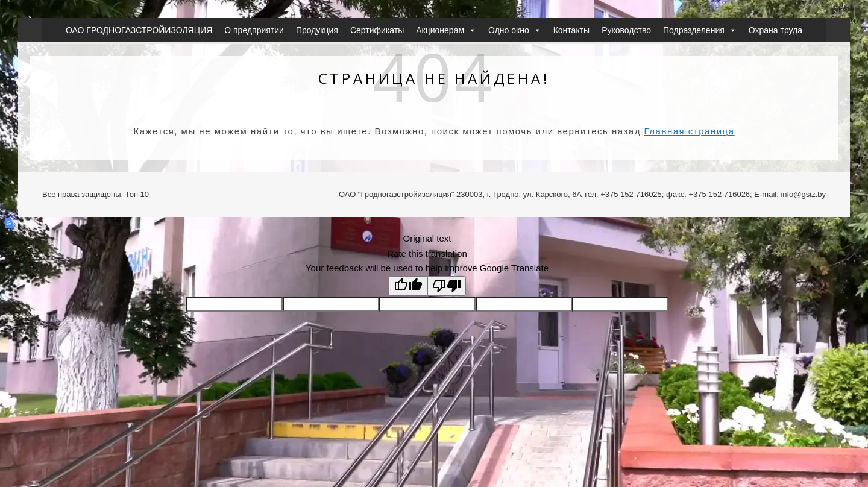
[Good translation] (408, 286)
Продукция (317, 30)
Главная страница (690, 131)
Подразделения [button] (700, 30)
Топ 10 (137, 194)
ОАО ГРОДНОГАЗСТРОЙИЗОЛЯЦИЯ (139, 30)
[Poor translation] (447, 286)
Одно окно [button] (515, 30)
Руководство (626, 30)
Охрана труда (775, 30)
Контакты (571, 30)
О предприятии (254, 30)
